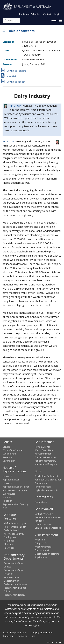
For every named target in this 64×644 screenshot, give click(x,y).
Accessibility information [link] (15, 632)
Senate (6, 447)
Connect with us (43, 524)
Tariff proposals (43, 487)
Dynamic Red (9, 454)
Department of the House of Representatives (13, 574)
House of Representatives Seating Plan (15, 504)
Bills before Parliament (46, 476)
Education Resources (45, 457)
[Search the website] (11, 20)
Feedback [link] (22, 636)
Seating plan (9, 461)
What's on (40, 540)
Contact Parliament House (48, 528)
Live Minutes (9, 494)
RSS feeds (9, 548)
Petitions (39, 521)
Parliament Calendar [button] (30, 14)
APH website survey (14, 534)
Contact (47, 14)
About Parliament (43, 454)
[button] (56, 21)
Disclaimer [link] (8, 636)
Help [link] (33, 636)
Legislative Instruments (46, 490)
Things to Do (41, 543)
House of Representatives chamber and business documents (16, 487)
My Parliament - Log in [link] (15, 523)
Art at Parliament (43, 547)
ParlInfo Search (12, 530)
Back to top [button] (54, 642)
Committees (41, 502)
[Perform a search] (5, 20)
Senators (7, 457)
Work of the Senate (13, 450)
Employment (10, 537)
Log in (57, 14)
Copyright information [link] (42, 632)
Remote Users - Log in (15, 527)
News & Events (42, 447)
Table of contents (19, 31)
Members (8, 497)
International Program (46, 464)
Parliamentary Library (45, 461)
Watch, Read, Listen (45, 450)
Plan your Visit (42, 550)
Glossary (8, 544)
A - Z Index (9, 541)
